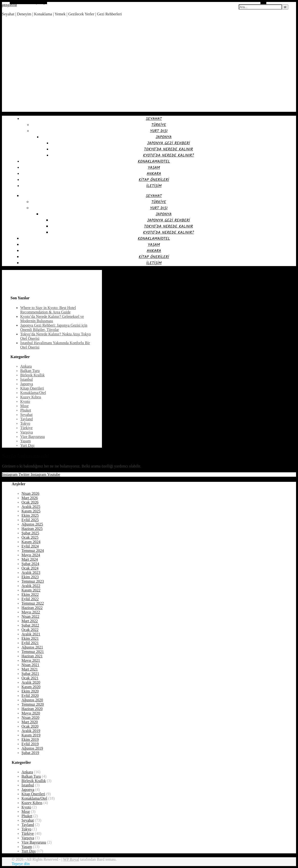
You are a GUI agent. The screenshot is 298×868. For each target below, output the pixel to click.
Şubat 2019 (30, 753)
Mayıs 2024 (31, 555)
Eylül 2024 (30, 546)
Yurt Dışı (159, 131)
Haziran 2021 (32, 656)
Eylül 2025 (30, 520)
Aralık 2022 (31, 586)
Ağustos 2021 (32, 647)
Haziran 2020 (32, 709)
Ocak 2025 (30, 537)
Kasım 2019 (31, 735)
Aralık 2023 (31, 573)
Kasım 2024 (31, 542)
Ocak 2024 (30, 568)
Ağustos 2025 (32, 524)
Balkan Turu (30, 371)
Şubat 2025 (30, 533)
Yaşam (154, 168)
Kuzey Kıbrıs (31, 397)
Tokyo (25, 423)
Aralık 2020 (31, 682)
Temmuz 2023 (33, 581)
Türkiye (159, 125)
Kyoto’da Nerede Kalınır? (168, 155)
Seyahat (154, 119)
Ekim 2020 (30, 691)
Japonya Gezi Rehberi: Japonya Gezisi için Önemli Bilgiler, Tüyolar (54, 327)
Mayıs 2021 (31, 660)
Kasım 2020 (31, 687)
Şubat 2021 (30, 674)
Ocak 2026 (30, 502)
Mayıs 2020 (31, 713)
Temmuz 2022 (33, 603)
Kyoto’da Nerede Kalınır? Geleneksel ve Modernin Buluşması (52, 319)
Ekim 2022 (30, 594)
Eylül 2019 (30, 744)
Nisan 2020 (30, 718)
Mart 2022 (30, 621)
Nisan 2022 (30, 616)
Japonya (164, 137)
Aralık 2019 (31, 731)
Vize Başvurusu (33, 437)
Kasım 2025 (31, 511)
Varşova (27, 432)
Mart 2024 (30, 559)
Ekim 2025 (30, 515)
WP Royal (71, 859)
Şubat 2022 (30, 625)
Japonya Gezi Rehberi (169, 143)
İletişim (154, 186)
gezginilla (9, 5)
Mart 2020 (30, 722)
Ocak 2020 (30, 726)
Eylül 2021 (30, 643)
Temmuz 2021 (33, 652)
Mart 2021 (30, 669)
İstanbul (27, 379)
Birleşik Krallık (32, 375)
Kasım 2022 (31, 590)
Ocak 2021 (30, 678)
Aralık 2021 (31, 634)
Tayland (26, 419)
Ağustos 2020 (32, 700)
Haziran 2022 (32, 608)
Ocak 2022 (30, 630)
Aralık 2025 (31, 507)
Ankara (154, 174)
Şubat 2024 (30, 564)
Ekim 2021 (30, 638)
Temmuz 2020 (33, 704)
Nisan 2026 (30, 493)
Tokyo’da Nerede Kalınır (169, 149)
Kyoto (25, 401)
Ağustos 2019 (32, 748)
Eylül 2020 (30, 696)
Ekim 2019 (30, 739)
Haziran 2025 (32, 529)
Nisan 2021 (30, 665)
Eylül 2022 (30, 599)
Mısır (25, 406)
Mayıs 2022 (31, 612)
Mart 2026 (30, 498)
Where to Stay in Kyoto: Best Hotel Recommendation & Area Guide (48, 310)
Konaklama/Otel (154, 161)
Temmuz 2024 (33, 551)
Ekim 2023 (30, 577)
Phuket (26, 410)
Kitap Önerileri (154, 180)
